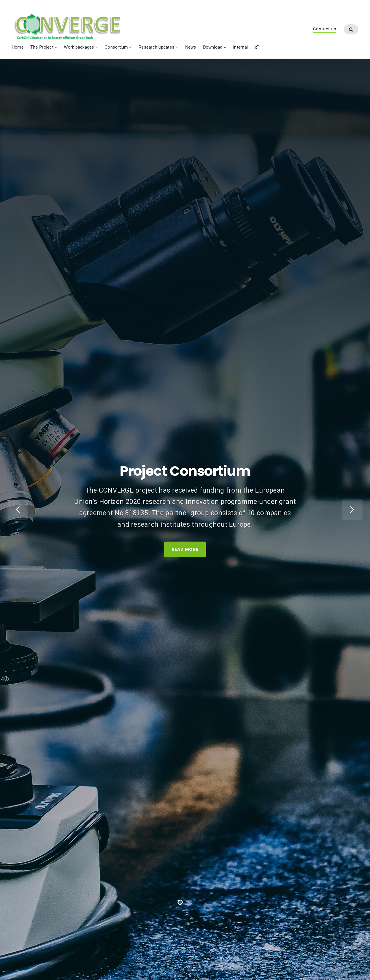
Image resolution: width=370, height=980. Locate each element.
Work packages (79, 47)
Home (18, 47)
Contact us (325, 29)
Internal (240, 47)
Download (213, 47)
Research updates (156, 47)
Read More (185, 559)
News (191, 47)
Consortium (116, 47)
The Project (42, 47)
